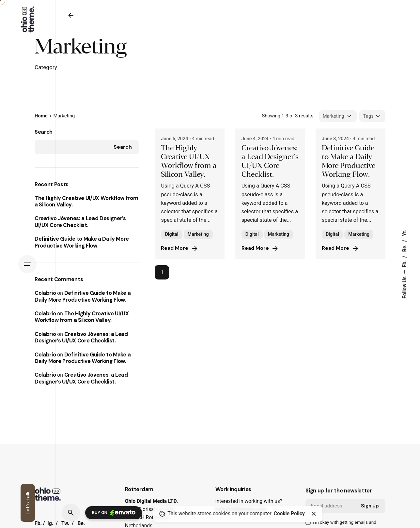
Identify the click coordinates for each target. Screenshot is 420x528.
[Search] (71, 513)
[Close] (314, 514)
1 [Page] (162, 272)
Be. (405, 247)
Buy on (114, 513)
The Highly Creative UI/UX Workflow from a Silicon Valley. (86, 202)
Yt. (405, 233)
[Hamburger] (27, 264)
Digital (171, 234)
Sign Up (370, 506)
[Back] (71, 15)
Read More (180, 249)
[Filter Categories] (338, 116)
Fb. (405, 263)
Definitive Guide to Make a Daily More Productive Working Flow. (82, 242)
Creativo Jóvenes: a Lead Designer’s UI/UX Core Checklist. (80, 222)
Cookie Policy (289, 514)
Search (44, 132)
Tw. (65, 523)
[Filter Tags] (372, 116)
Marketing (198, 234)
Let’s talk (28, 503)
